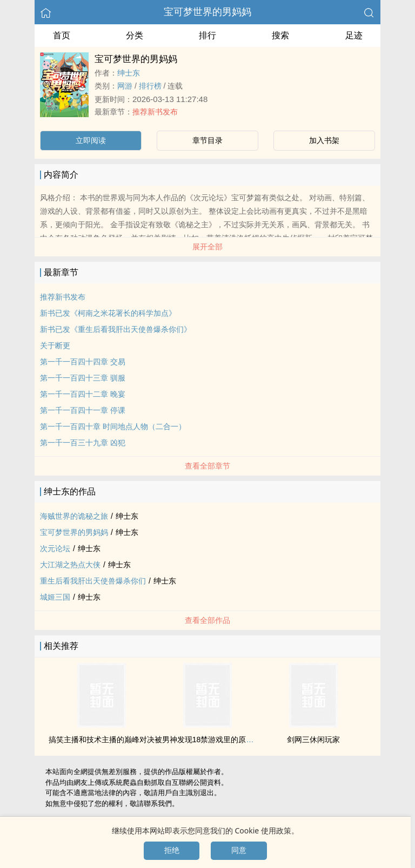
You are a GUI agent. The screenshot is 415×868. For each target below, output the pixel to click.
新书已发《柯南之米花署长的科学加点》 (108, 313)
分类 (135, 35)
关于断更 (55, 345)
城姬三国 (55, 597)
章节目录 (207, 140)
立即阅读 (91, 140)
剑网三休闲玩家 (313, 740)
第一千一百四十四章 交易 (83, 362)
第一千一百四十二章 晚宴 (83, 394)
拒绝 (172, 850)
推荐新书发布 (155, 112)
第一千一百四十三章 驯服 (83, 378)
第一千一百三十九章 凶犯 (83, 443)
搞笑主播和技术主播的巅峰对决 (102, 740)
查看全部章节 (207, 466)
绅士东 (129, 73)
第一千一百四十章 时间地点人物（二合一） (113, 426)
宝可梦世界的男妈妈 (207, 12)
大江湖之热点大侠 (70, 565)
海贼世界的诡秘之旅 (74, 516)
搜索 (280, 35)
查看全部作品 (207, 620)
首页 (62, 35)
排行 (207, 35)
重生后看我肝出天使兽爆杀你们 (93, 581)
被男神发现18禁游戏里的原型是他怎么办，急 (231, 740)
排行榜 (150, 86)
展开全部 (207, 247)
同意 (239, 850)
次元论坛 (55, 548)
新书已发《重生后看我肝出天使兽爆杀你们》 (116, 329)
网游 (125, 86)
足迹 (354, 35)
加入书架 (324, 140)
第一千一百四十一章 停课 (83, 410)
